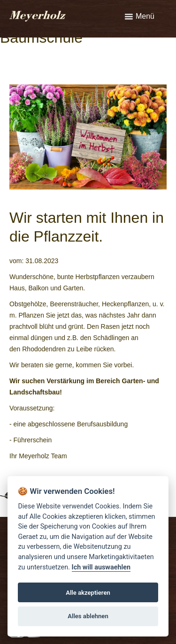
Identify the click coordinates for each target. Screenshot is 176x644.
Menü (145, 16)
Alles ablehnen (88, 616)
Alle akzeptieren (88, 593)
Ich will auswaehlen (101, 567)
